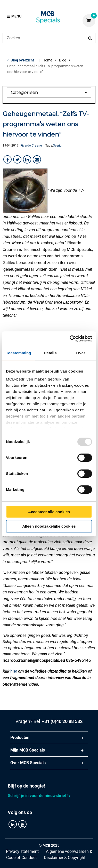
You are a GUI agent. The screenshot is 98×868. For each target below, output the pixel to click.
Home (47, 60)
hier (14, 671)
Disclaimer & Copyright (65, 858)
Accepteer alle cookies (49, 512)
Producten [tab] (20, 738)
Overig (57, 146)
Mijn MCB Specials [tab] (28, 750)
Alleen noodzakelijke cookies (49, 526)
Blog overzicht (22, 60)
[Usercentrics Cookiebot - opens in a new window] (70, 339)
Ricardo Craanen (32, 146)
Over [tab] (81, 353)
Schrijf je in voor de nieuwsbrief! (38, 796)
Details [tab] (50, 353)
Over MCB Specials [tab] (28, 763)
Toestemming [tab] (19, 353)
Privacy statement (22, 851)
